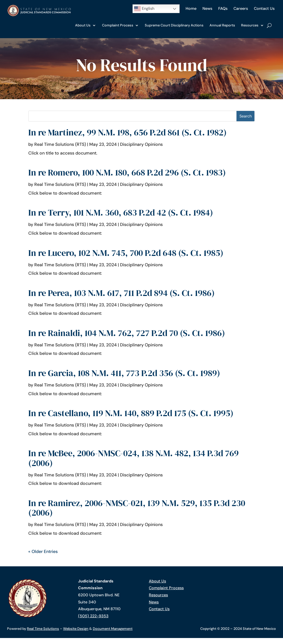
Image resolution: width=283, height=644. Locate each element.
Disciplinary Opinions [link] (141, 144)
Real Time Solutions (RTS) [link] (60, 144)
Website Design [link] (76, 629)
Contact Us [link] (264, 8)
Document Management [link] (113, 629)
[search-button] (269, 25)
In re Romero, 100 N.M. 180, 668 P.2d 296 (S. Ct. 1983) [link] (127, 173)
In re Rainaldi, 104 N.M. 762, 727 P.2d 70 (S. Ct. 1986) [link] (127, 333)
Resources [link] (250, 25)
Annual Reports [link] (222, 25)
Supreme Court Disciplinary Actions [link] (174, 25)
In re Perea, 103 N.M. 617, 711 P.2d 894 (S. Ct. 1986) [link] (121, 293)
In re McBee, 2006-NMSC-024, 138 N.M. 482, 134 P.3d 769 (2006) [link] (133, 458)
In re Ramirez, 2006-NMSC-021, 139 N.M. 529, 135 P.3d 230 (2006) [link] (137, 508)
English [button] (144, 9)
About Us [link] (83, 25)
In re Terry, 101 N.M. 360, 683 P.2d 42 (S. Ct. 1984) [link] (121, 213)
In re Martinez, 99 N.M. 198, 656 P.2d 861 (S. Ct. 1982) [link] (127, 132)
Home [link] (191, 8)
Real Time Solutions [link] (43, 629)
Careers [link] (241, 8)
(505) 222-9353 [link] (93, 616)
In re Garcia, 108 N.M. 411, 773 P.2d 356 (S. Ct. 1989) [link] (124, 373)
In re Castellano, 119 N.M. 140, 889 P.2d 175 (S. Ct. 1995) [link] (131, 413)
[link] (39, 15)
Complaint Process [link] (118, 25)
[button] (245, 116)
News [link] (207, 8)
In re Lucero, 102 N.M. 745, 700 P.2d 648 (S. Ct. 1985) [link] (126, 253)
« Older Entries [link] (43, 551)
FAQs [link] (223, 8)
